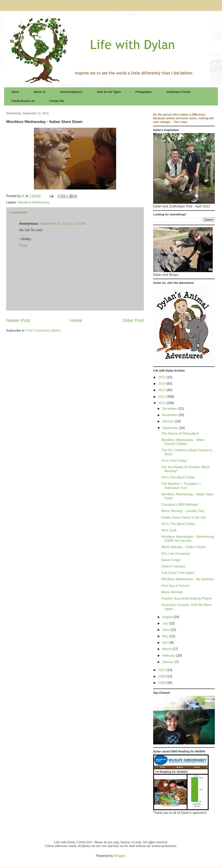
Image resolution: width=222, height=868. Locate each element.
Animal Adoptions (71, 92)
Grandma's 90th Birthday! (180, 505)
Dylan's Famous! (174, 566)
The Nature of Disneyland (180, 433)
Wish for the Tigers (109, 92)
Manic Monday (172, 592)
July (166, 623)
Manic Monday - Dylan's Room (184, 547)
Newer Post (18, 320)
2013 (162, 390)
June (166, 630)
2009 (162, 676)
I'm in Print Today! (174, 461)
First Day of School (175, 586)
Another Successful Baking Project (187, 598)
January (168, 662)
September (171, 428)
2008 (162, 683)
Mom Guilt (169, 530)
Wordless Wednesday (34, 202)
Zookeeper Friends (178, 92)
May (166, 636)
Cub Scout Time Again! (178, 573)
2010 (162, 670)
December (170, 409)
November (170, 415)
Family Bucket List (23, 101)
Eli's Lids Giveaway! (176, 554)
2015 (162, 377)
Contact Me (57, 101)
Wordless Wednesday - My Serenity (187, 579)
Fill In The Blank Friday (178, 477)
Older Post (133, 320)
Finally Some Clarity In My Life (184, 518)
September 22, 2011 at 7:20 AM (62, 224)
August (168, 617)
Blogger (120, 856)
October (168, 421)
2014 (162, 384)
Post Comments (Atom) (43, 330)
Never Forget (171, 560)
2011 (162, 403)
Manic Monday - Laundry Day (183, 511)
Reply (23, 245)
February (169, 656)
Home (15, 92)
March (167, 649)
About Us (39, 92)
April (166, 643)
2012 (162, 397)
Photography (144, 92)
